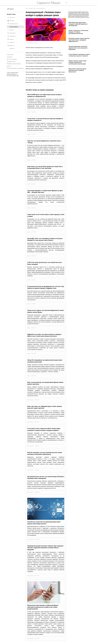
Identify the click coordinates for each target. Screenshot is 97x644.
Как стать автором (12, 59)
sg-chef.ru (12, 21)
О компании (10, 55)
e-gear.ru (12, 39)
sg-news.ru (12, 17)
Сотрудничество (11, 61)
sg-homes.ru (13, 33)
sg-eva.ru (12, 30)
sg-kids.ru (12, 42)
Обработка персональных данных (14, 65)
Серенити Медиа (48, 3)
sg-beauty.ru (13, 36)
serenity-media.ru (14, 27)
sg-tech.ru (12, 49)
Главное (11, 9)
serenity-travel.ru (14, 24)
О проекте (10, 57)
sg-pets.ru (12, 46)
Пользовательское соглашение (15, 68)
